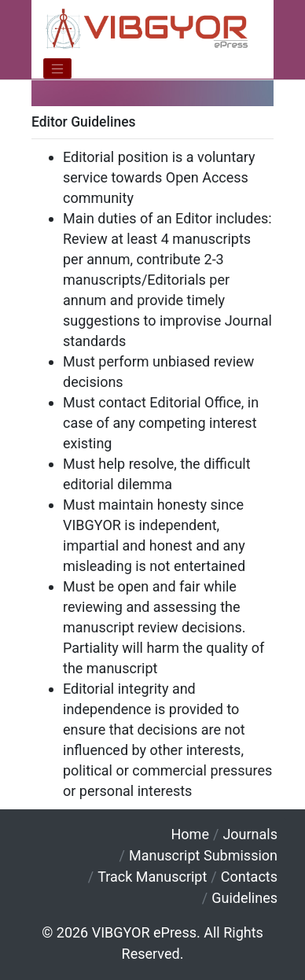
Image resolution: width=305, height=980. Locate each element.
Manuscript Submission (203, 855)
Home (190, 834)
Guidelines (244, 898)
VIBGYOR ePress (144, 932)
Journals (250, 834)
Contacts (249, 877)
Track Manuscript (152, 877)
